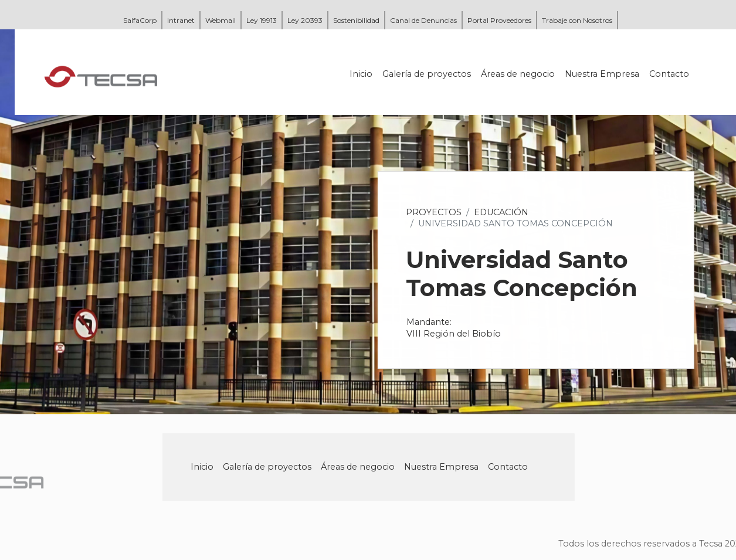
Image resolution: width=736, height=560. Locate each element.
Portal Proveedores (499, 20)
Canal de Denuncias (423, 20)
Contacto (670, 74)
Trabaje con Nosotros (577, 20)
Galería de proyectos (428, 74)
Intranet (181, 20)
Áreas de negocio (519, 74)
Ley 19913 (262, 20)
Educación (502, 212)
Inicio (362, 74)
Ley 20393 (305, 20)
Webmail (221, 20)
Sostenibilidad (356, 20)
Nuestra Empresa (603, 74)
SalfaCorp (140, 20)
